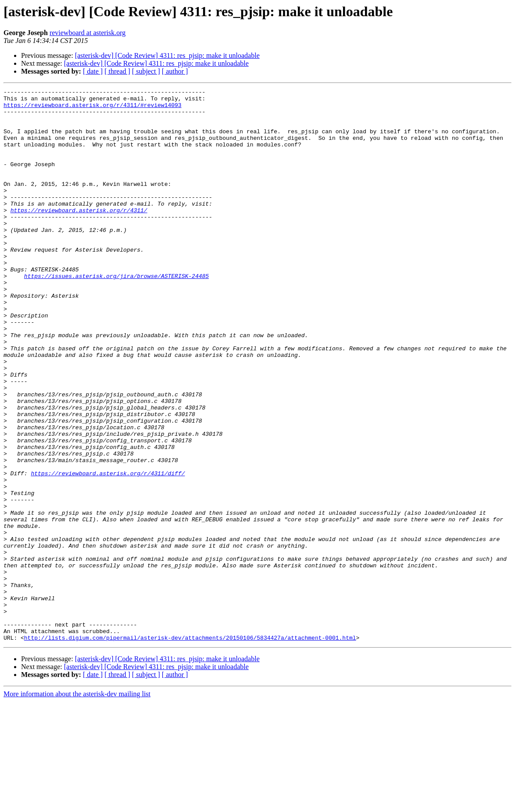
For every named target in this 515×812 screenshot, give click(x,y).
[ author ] (175, 71)
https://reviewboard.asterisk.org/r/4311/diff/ (108, 551)
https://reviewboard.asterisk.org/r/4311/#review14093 (93, 109)
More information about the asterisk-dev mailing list (77, 804)
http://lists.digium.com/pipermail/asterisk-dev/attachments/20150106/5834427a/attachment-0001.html (190, 748)
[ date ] (93, 71)
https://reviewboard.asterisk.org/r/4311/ (79, 235)
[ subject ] (146, 71)
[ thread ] (117, 71)
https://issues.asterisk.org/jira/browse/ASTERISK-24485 (116, 314)
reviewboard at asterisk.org (88, 33)
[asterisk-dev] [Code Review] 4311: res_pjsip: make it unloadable (167, 55)
